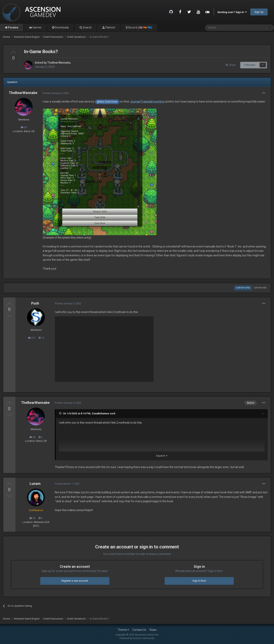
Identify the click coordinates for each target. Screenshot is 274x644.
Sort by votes (243, 288)
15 (41, 338)
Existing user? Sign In (232, 12)
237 (32, 338)
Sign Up (259, 12)
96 (32, 518)
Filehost (110, 27)
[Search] (226, 28)
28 (24, 127)
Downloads (62, 27)
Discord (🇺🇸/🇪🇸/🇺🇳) (140, 27)
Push (35, 303)
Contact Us (139, 630)
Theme (123, 630)
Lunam (35, 484)
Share (231, 65)
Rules (153, 630)
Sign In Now (199, 581)
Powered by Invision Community (137, 638)
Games (37, 27)
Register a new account (75, 581)
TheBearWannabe (59, 63)
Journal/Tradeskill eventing (147, 102)
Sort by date (260, 288)
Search (87, 27)
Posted (56, 93)
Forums (13, 27)
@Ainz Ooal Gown (107, 102)
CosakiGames (100, 413)
